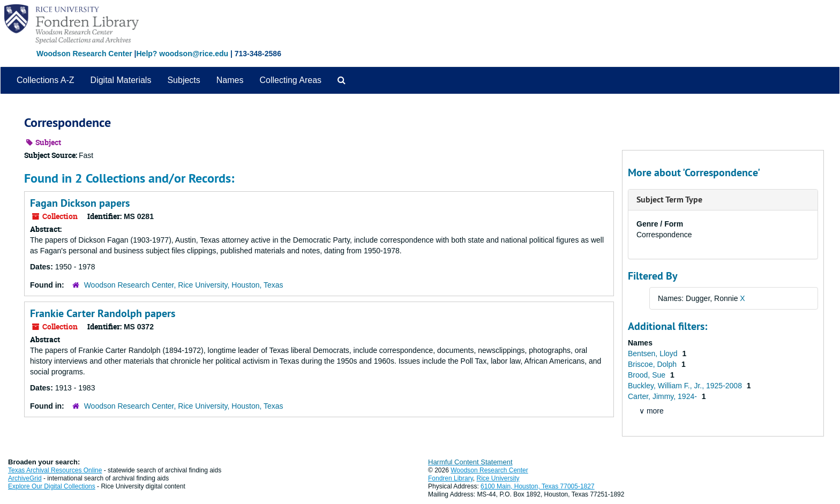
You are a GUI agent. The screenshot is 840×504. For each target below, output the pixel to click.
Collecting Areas (290, 80)
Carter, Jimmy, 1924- (663, 396)
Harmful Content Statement (470, 462)
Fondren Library (451, 478)
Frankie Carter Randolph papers (103, 313)
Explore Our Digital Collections (52, 486)
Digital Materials (121, 80)
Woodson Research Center (84, 54)
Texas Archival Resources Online (55, 470)
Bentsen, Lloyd (654, 353)
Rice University (498, 478)
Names (230, 80)
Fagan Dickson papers (80, 203)
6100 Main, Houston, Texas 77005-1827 (538, 486)
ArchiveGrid (25, 478)
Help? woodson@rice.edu (182, 54)
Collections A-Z (46, 80)
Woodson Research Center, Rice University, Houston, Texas (184, 285)
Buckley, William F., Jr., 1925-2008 (686, 386)
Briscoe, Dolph (653, 364)
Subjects (183, 80)
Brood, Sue (648, 375)
